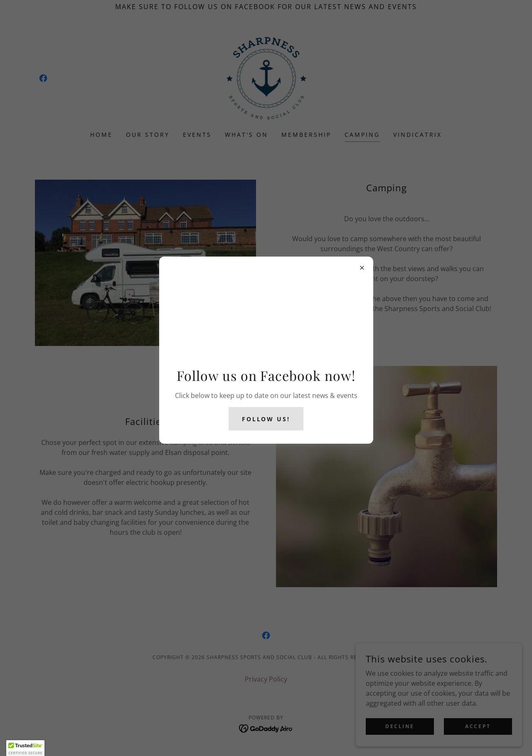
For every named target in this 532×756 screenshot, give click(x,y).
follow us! (266, 419)
